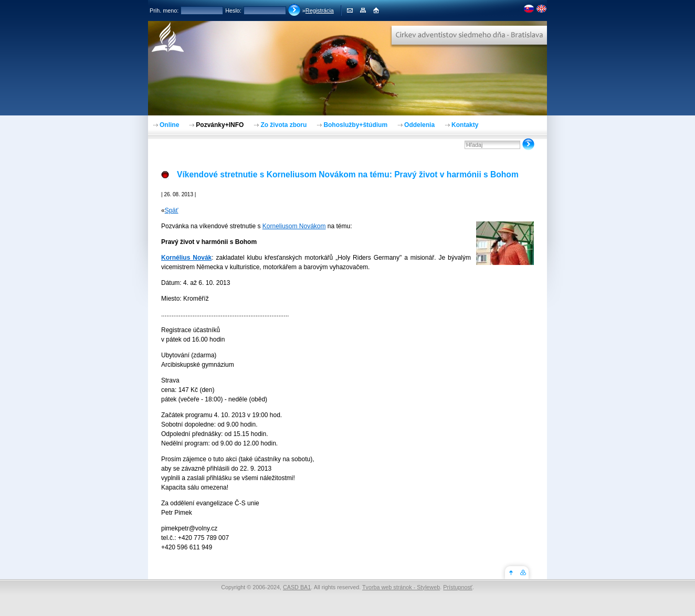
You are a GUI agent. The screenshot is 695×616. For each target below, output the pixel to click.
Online (169, 125)
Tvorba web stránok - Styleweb (401, 587)
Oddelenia (419, 125)
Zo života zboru (283, 125)
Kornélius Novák (186, 258)
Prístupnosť (458, 587)
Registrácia (320, 10)
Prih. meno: (164, 10)
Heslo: (233, 10)
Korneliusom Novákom (294, 226)
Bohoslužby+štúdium (355, 125)
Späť (172, 210)
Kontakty (465, 125)
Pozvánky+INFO (220, 125)
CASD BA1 (297, 587)
